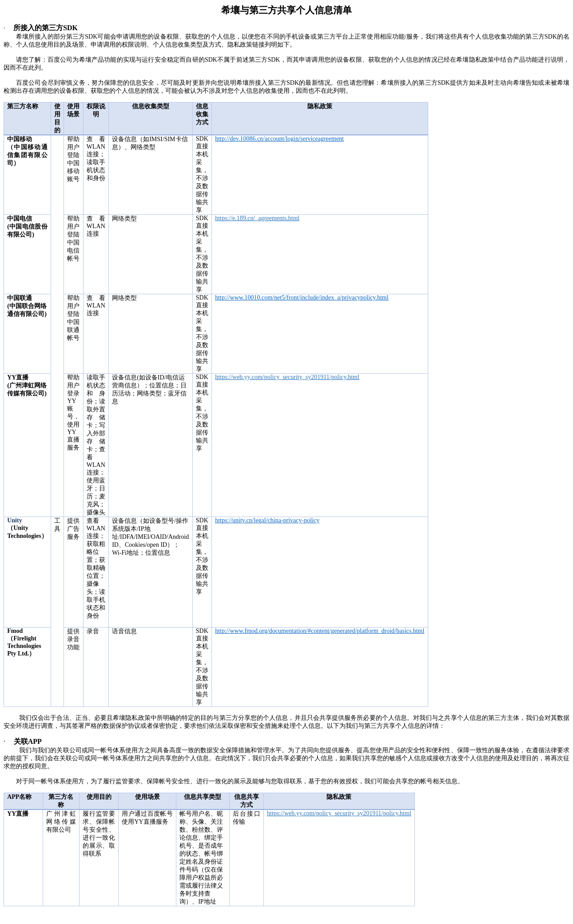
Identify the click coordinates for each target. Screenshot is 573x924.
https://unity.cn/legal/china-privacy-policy (267, 520)
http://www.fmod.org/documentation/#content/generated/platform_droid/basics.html (320, 631)
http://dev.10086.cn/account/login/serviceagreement (279, 139)
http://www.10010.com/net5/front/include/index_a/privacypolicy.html (302, 298)
